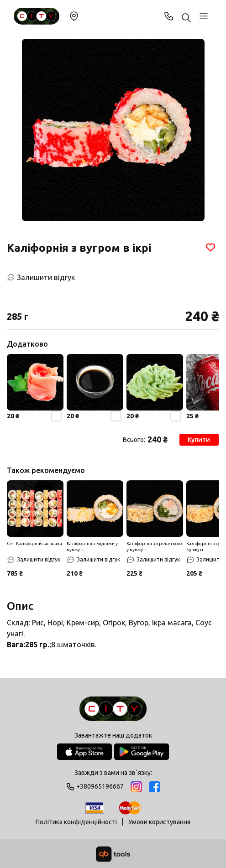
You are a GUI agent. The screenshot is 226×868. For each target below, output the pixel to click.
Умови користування (159, 822)
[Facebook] (155, 787)
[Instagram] (136, 787)
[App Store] (84, 752)
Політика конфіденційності (76, 822)
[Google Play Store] (142, 752)
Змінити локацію (74, 16)
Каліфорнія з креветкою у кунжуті (154, 546)
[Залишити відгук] (41, 277)
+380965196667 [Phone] (169, 16)
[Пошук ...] (186, 18)
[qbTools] (113, 854)
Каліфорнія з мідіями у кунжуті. (92, 546)
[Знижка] (35, 509)
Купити (200, 440)
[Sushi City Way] (37, 16)
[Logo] (113, 709)
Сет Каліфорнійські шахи (34, 543)
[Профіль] (204, 16)
